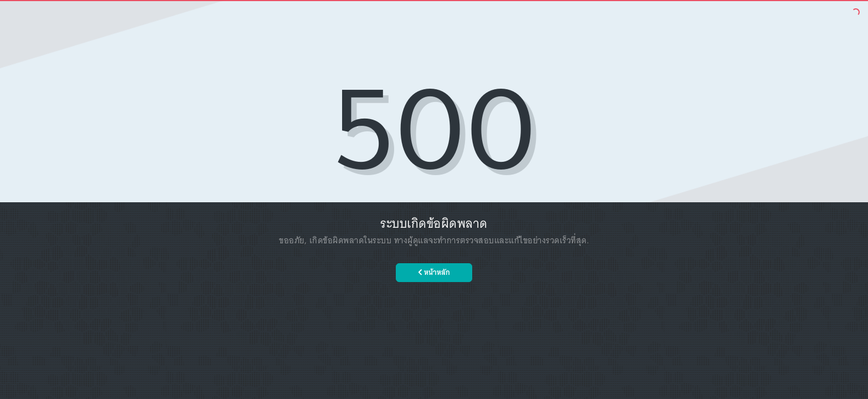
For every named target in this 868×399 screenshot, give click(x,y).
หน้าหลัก (434, 272)
